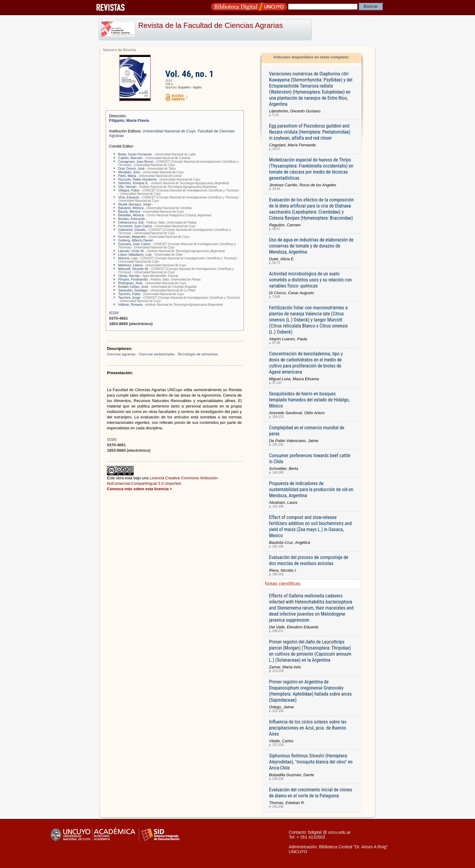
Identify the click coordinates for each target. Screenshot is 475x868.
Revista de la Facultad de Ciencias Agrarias (211, 25)
